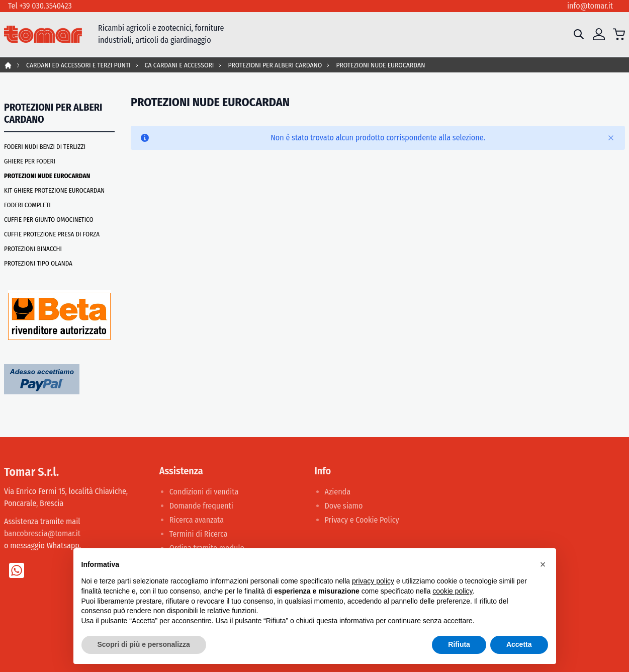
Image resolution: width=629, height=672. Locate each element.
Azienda (338, 492)
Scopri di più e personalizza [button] (144, 644)
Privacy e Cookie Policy (362, 520)
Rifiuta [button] (459, 644)
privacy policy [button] (373, 581)
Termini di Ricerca (199, 534)
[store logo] (43, 34)
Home (8, 65)
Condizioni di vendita (204, 492)
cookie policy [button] (452, 591)
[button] (543, 564)
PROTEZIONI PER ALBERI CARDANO (275, 65)
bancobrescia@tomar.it (42, 533)
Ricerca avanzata (197, 520)
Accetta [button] (519, 644)
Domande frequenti (201, 506)
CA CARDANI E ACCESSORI (179, 65)
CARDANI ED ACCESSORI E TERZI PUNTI (78, 65)
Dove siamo (344, 506)
